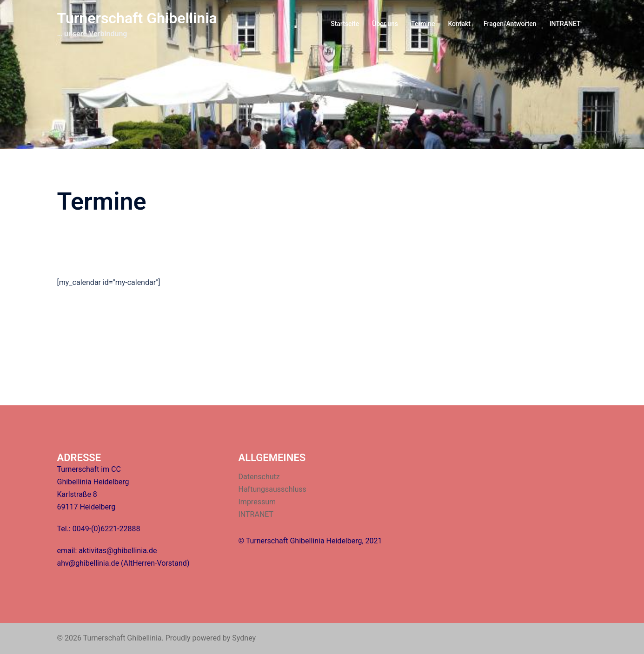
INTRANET (565, 24)
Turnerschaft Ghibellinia (137, 18)
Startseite (345, 24)
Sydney (244, 638)
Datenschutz (259, 477)
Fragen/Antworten (510, 24)
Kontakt (459, 24)
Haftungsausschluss (272, 489)
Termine (423, 24)
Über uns (385, 24)
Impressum (257, 502)
